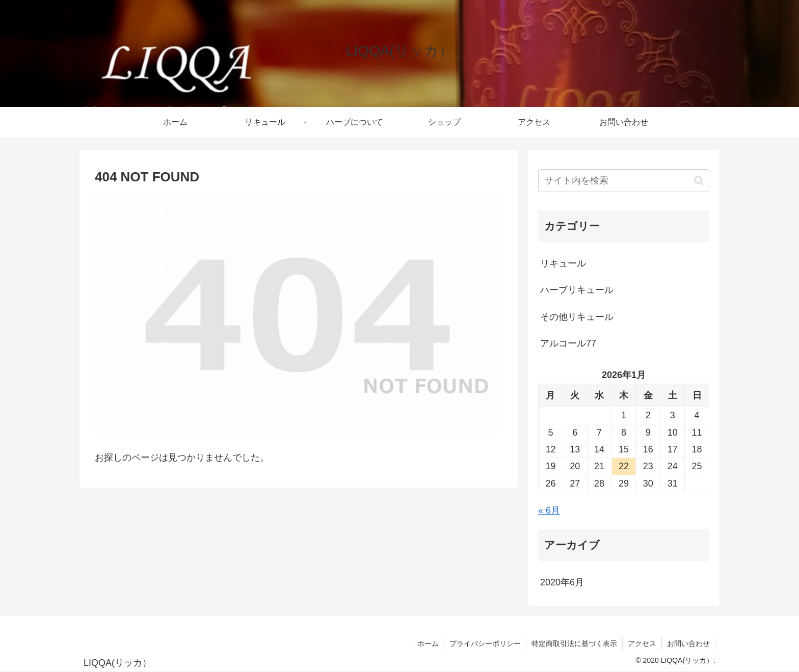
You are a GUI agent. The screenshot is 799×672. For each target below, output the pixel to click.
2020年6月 (562, 582)
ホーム (428, 643)
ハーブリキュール (577, 290)
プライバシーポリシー (485, 643)
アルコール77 (568, 343)
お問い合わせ (688, 643)
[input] (624, 181)
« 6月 (549, 510)
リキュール (563, 263)
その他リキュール (577, 317)
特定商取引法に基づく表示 (574, 643)
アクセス (642, 643)
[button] (699, 181)
